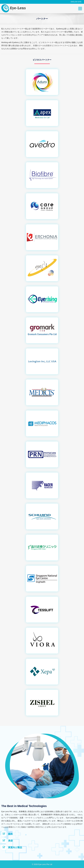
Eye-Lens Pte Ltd (45, 864)
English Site (76, 2)
